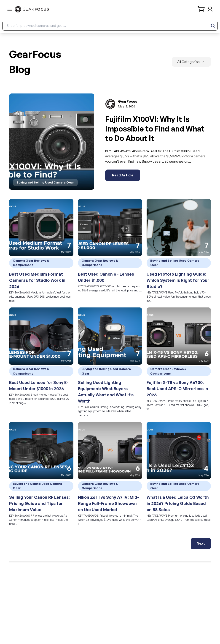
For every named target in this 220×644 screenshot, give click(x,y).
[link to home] (32, 9)
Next (201, 543)
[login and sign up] (210, 9)
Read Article (123, 175)
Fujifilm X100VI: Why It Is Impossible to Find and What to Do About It (155, 129)
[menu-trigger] (10, 9)
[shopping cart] (201, 9)
